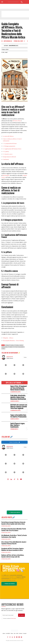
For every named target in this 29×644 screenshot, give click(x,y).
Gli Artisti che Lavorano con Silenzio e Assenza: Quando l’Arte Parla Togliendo (19, 407)
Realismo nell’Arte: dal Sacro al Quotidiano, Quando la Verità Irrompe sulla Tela (13, 556)
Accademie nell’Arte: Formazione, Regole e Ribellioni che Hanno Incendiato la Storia (13, 549)
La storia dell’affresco (8, 136)
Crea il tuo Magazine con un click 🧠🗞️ (14, 568)
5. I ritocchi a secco (8, 154)
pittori (16, 347)
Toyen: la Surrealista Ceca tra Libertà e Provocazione (18, 416)
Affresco (7, 345)
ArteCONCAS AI (8, 41)
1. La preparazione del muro (10, 143)
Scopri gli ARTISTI (15, 401)
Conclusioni (6, 159)
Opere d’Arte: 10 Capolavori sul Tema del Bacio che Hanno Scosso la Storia (19, 388)
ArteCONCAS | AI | (13, 46)
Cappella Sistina (19, 345)
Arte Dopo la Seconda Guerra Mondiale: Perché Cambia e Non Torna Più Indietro (14, 530)
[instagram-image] (6, 455)
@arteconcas (10, 446)
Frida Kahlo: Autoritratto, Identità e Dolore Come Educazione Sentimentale (18, 397)
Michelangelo (6, 175)
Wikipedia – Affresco (8, 338)
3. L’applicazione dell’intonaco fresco (12, 149)
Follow (25, 447)
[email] (10, 615)
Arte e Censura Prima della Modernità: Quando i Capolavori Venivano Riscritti (14, 543)
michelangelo (5, 347)
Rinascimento (21, 347)
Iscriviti (21, 615)
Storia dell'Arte (6, 526)
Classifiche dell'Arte (15, 392)
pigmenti (11, 347)
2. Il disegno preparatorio (9, 146)
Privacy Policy (13, 618)
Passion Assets (14, 429)
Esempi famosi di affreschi (9, 157)
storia (3, 349)
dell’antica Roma (17, 121)
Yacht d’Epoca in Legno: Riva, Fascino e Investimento (18, 425)
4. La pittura (6, 151)
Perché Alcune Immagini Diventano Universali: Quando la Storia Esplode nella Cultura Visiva (13, 523)
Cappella (12, 345)
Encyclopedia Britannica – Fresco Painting (13, 341)
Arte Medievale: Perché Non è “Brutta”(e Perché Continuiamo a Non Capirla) (14, 536)
